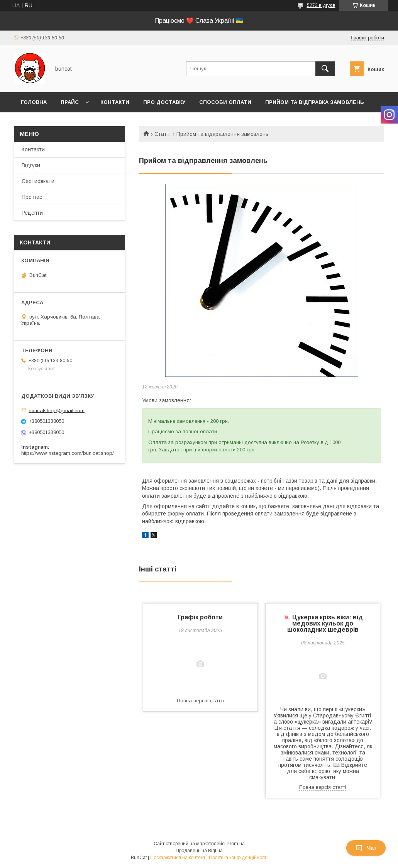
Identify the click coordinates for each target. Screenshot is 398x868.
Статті (163, 134)
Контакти (115, 102)
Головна (34, 102)
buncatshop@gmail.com (57, 410)
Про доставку (164, 102)
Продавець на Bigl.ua (199, 851)
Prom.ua (236, 844)
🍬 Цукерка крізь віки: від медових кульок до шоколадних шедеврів (323, 623)
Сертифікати (38, 181)
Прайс (70, 102)
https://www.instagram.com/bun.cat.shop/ (68, 453)
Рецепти (32, 213)
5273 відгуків (321, 5)
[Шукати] (325, 69)
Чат (366, 848)
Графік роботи (200, 617)
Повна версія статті (200, 701)
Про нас (32, 197)
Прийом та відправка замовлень (315, 102)
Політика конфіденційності (238, 858)
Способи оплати (225, 102)
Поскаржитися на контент (178, 858)
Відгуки (31, 165)
